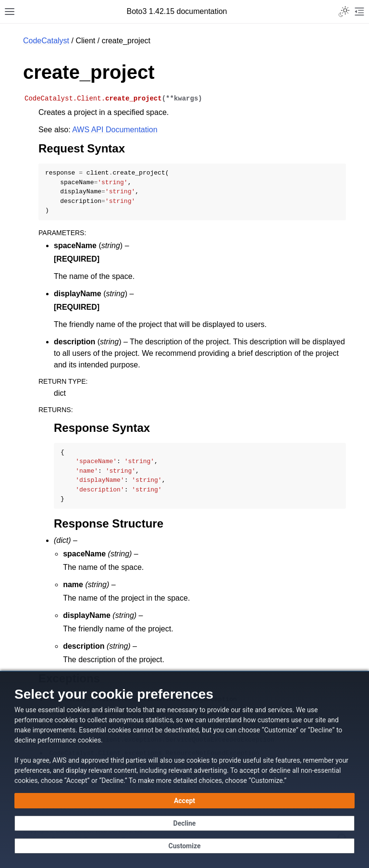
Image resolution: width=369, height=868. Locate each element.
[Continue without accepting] (184, 823)
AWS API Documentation (115, 130)
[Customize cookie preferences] (184, 846)
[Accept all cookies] (184, 801)
